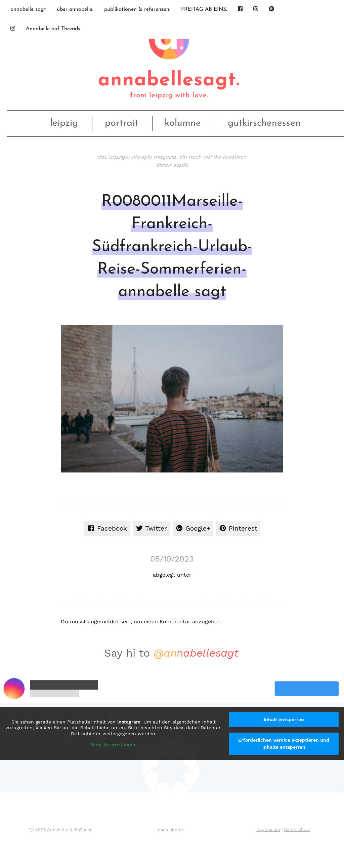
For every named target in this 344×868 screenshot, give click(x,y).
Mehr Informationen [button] (114, 745)
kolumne (183, 123)
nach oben (171, 830)
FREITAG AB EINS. (204, 9)
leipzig (64, 123)
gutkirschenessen (264, 123)
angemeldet (103, 622)
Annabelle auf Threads (53, 29)
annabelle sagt (28, 9)
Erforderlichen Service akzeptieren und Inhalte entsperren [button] (284, 743)
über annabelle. (75, 9)
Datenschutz (297, 830)
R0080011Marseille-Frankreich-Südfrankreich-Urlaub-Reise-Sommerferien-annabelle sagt (172, 247)
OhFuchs (83, 830)
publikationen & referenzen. (137, 9)
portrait (121, 123)
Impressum (268, 830)
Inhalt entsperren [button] (284, 719)
